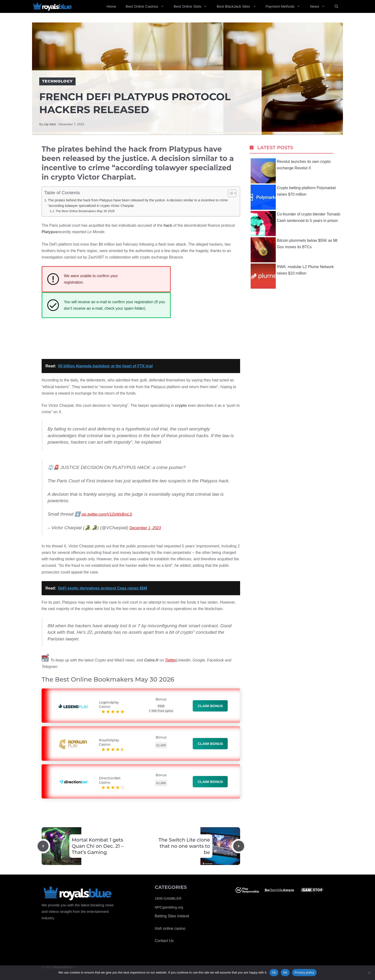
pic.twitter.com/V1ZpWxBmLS (107, 514)
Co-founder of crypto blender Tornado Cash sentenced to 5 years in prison (296, 223)
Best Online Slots (193, 6)
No (285, 972)
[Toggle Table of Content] (230, 193)
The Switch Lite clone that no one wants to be (184, 846)
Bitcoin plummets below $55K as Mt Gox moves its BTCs (294, 250)
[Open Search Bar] (336, 6)
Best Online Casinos (147, 6)
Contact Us (164, 941)
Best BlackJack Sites (239, 6)
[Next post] (239, 846)
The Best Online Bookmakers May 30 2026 (85, 211)
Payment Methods (286, 6)
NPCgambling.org (169, 907)
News (320, 6)
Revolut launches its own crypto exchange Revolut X (291, 171)
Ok (274, 972)
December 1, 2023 (145, 528)
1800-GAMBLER (168, 898)
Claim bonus (210, 706)
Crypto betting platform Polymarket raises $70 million (293, 197)
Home (111, 6)
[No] (369, 973)
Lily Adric (50, 124)
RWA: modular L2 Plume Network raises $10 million (292, 276)
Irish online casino (170, 928)
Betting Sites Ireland (172, 916)
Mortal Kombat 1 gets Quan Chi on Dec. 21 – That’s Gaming (98, 846)
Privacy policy (304, 972)
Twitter (171, 660)
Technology (57, 81)
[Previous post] (43, 846)
